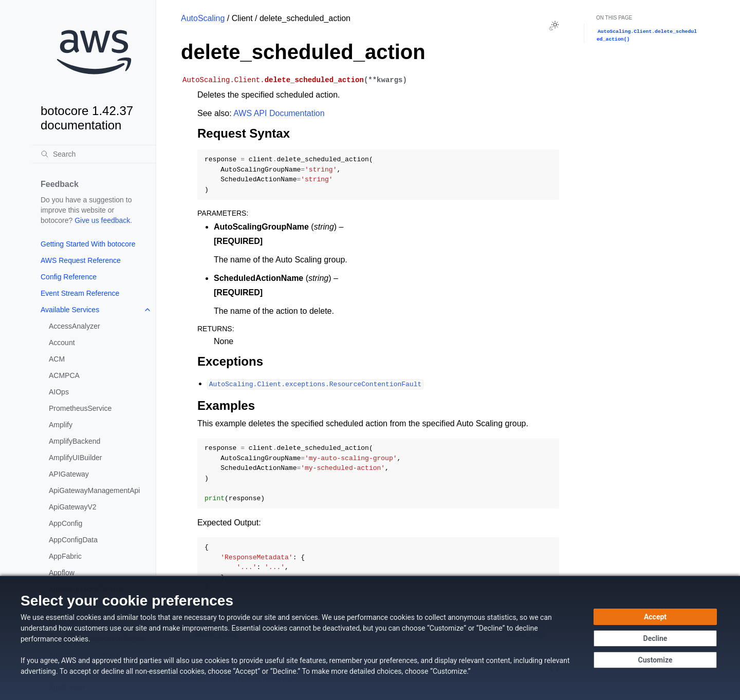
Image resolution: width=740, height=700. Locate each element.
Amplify (61, 425)
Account (62, 343)
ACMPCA (64, 375)
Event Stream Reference (80, 293)
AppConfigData (73, 540)
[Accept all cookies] (655, 617)
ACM (57, 359)
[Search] (94, 154)
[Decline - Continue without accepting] (655, 638)
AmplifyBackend (75, 441)
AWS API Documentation (279, 113)
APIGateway (69, 474)
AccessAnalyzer (75, 326)
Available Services (70, 310)
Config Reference (69, 277)
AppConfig (66, 523)
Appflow (62, 573)
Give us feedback (102, 220)
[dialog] (370, 638)
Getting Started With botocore (88, 244)
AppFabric (65, 556)
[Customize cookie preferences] (655, 660)
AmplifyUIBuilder (75, 458)
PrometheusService (80, 408)
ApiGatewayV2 (73, 507)
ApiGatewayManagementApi (94, 490)
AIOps (59, 392)
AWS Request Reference (81, 260)
